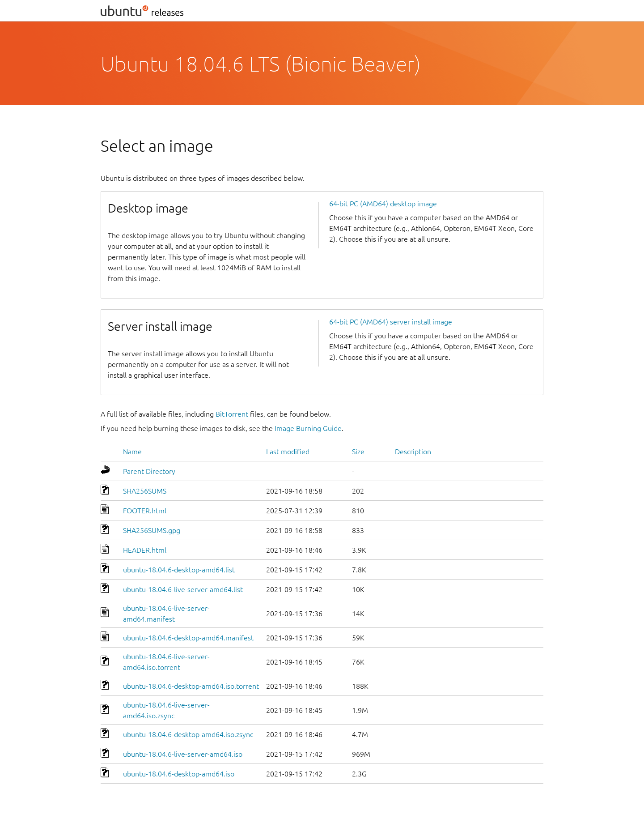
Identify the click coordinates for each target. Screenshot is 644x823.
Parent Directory (149, 471)
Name (132, 452)
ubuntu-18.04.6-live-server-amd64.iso (183, 754)
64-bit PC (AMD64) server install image (391, 322)
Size (358, 452)
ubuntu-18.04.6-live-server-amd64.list (183, 589)
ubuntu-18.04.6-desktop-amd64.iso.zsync (188, 734)
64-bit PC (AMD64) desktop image (383, 204)
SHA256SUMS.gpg (152, 530)
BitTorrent (232, 414)
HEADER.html (145, 550)
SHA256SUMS (145, 491)
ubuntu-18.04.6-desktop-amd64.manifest (188, 638)
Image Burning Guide (308, 428)
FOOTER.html (145, 511)
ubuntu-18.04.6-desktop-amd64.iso (179, 774)
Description (413, 452)
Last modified (288, 452)
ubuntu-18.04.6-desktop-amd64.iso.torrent (191, 686)
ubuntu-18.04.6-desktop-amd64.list (179, 570)
